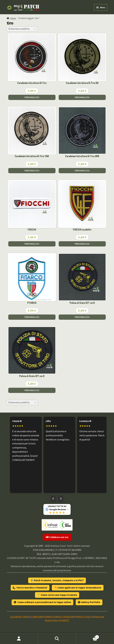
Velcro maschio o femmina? (30, 588)
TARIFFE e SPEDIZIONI (64, 617)
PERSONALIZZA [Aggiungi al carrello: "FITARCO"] (32, 317)
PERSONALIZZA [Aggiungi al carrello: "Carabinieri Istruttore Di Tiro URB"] (82, 171)
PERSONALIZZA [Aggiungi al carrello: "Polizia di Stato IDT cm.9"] (32, 390)
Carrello (88, 636)
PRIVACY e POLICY (84, 617)
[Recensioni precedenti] (53, 499)
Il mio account (19, 639)
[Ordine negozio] (22, 29)
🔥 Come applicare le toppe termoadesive (78, 588)
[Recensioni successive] (61, 499)
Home (13, 18)
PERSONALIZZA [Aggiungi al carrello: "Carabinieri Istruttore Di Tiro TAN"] (32, 171)
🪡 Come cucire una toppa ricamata (57, 595)
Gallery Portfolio (89, 602)
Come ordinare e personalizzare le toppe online (42, 602)
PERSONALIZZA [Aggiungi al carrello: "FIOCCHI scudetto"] (82, 244)
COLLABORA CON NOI (20, 617)
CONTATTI (65, 620)
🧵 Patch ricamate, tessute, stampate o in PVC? (57, 580)
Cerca (57, 639)
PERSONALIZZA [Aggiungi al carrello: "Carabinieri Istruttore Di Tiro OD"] (82, 97)
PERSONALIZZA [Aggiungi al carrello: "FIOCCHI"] (32, 244)
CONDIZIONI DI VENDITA (42, 617)
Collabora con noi (57, 537)
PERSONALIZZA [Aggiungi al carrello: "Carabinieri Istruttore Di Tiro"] (32, 97)
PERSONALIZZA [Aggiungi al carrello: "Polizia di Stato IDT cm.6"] (82, 317)
